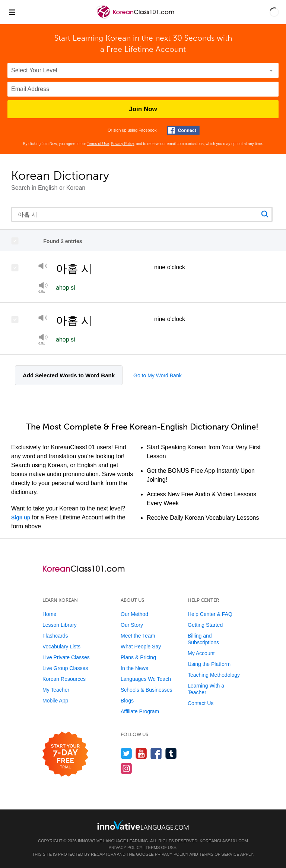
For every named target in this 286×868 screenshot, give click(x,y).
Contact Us (201, 703)
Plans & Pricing (138, 657)
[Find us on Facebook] (156, 753)
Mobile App (55, 701)
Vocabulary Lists (61, 647)
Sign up (21, 518)
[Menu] (12, 12)
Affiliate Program (140, 711)
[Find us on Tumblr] (171, 753)
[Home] (136, 17)
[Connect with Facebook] (183, 130)
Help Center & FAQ (210, 614)
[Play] (43, 267)
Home (49, 614)
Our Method (134, 614)
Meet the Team (138, 636)
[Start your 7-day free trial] (65, 754)
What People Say (141, 647)
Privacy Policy (123, 144)
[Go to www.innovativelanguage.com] (143, 825)
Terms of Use (98, 144)
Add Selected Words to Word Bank (69, 375)
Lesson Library (60, 625)
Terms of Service (219, 854)
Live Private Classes (66, 657)
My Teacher (56, 690)
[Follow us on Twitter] (126, 753)
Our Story (132, 625)
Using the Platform (209, 664)
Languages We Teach (146, 679)
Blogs (127, 701)
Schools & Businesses (147, 690)
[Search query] (142, 214)
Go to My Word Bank (158, 375)
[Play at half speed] (43, 339)
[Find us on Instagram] (126, 768)
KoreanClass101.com (224, 841)
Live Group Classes (65, 668)
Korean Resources (64, 679)
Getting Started (205, 625)
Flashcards (55, 636)
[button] (274, 12)
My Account (201, 653)
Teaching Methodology (214, 675)
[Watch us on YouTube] (141, 753)
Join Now (143, 109)
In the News (134, 668)
